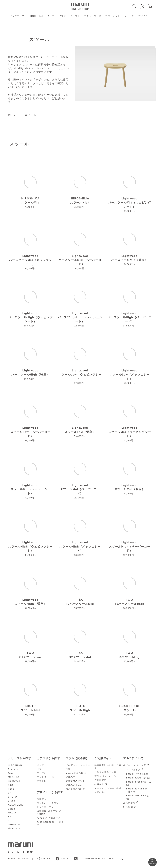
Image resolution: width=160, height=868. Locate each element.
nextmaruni (15, 824)
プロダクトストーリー (78, 765)
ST (10, 817)
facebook (65, 859)
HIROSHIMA (36, 16)
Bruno (11, 801)
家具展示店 (129, 803)
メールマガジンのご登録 (108, 788)
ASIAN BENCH (17, 805)
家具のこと (72, 777)
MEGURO (14, 777)
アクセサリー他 (93, 16)
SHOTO (12, 797)
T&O (11, 785)
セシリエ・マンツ (47, 807)
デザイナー (144, 16)
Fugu (11, 789)
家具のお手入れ (74, 785)
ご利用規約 (100, 780)
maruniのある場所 (76, 773)
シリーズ (129, 16)
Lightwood (14, 781)
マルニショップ (132, 770)
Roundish (14, 769)
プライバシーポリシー (107, 776)
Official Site (24, 859)
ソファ (62, 16)
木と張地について (75, 789)
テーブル (75, 16)
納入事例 (128, 807)
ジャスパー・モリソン (49, 803)
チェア (51, 16)
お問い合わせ (102, 792)
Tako (11, 773)
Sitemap (12, 859)
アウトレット (113, 16)
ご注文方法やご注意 (105, 772)
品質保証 (99, 784)
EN (10, 793)
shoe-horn (14, 828)
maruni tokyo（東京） (138, 774)
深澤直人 (42, 799)
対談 (68, 769)
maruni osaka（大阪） (139, 778)
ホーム (12, 115)
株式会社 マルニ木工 (135, 765)
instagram (46, 859)
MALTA (12, 813)
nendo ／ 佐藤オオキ (49, 818)
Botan (11, 809)
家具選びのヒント (75, 781)
